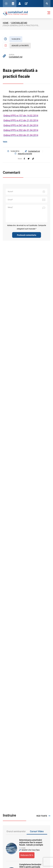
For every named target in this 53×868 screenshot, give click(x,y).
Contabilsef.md (19, 23)
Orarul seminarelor (16, 831)
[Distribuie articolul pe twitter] (29, 159)
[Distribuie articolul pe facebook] (24, 159)
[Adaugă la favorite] (17, 46)
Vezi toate (43, 816)
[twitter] (29, 159)
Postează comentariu (27, 235)
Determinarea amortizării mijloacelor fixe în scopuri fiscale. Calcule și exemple (31, 842)
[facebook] (24, 159)
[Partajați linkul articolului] (33, 159)
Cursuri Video (37, 831)
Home (6, 23)
